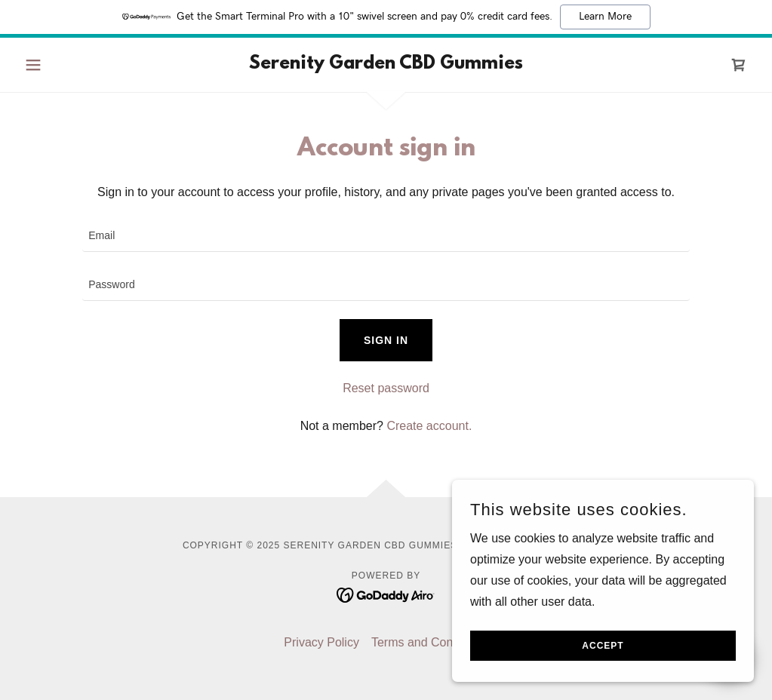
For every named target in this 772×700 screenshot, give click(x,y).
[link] (386, 64)
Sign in (386, 340)
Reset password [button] (386, 388)
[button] (73, 65)
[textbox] (386, 236)
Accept (603, 646)
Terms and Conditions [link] (430, 642)
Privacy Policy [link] (321, 642)
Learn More (605, 17)
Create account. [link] (429, 426)
